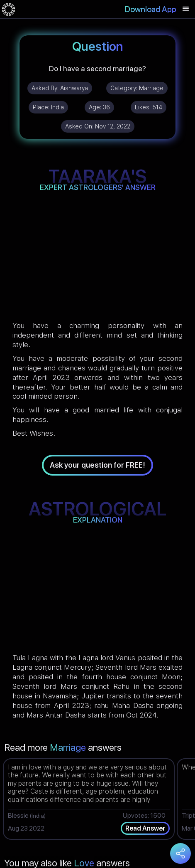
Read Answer (145, 828)
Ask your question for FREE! (97, 465)
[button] (186, 9)
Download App (151, 9)
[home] (9, 9)
